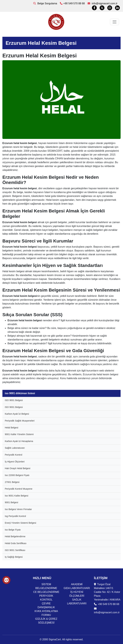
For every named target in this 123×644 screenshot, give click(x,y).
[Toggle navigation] (115, 22)
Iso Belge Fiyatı (13, 530)
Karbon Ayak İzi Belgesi (17, 414)
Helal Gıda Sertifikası (16, 543)
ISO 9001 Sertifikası (15, 550)
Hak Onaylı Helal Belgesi (18, 468)
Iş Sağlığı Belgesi (14, 557)
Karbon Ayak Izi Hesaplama (19, 441)
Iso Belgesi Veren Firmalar (18, 509)
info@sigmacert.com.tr (102, 3)
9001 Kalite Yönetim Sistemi (19, 434)
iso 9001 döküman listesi (20, 393)
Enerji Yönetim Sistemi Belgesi (20, 523)
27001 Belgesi (12, 482)
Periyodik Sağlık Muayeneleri (20, 421)
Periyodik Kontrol (14, 455)
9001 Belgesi (11, 502)
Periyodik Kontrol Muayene (19, 489)
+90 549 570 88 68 (72, 3)
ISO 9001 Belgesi (14, 400)
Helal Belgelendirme (15, 536)
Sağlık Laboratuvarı (15, 448)
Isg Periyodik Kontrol (15, 516)
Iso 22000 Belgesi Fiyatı (17, 475)
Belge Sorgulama (45, 3)
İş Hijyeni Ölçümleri (15, 462)
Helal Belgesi (12, 428)
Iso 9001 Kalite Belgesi (16, 496)
